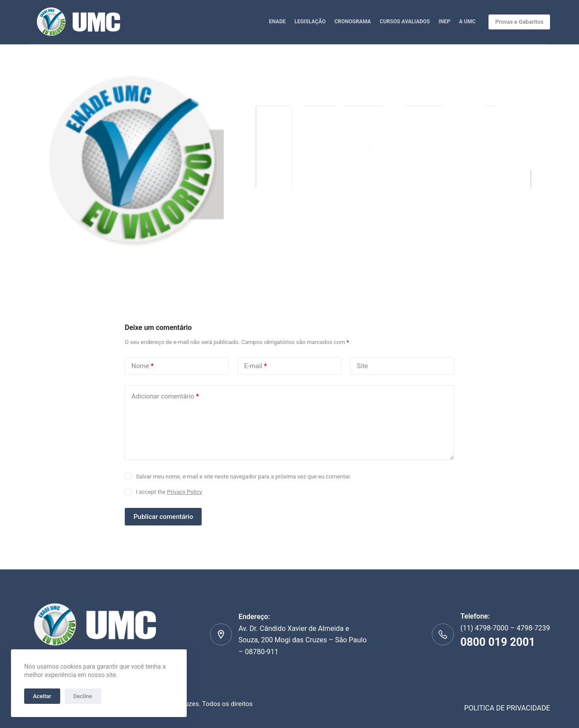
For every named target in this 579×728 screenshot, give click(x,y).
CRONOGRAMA (353, 22)
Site (362, 366)
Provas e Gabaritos (519, 22)
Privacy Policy (185, 492)
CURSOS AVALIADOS (405, 22)
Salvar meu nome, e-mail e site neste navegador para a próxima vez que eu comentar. (243, 476)
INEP (444, 22)
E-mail (256, 366)
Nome (143, 366)
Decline (83, 696)
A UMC (467, 22)
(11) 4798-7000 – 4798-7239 (505, 637)
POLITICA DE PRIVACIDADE (507, 708)
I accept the (169, 492)
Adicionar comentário (165, 397)
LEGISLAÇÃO (310, 22)
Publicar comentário (163, 517)
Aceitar (42, 696)
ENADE (277, 22)
